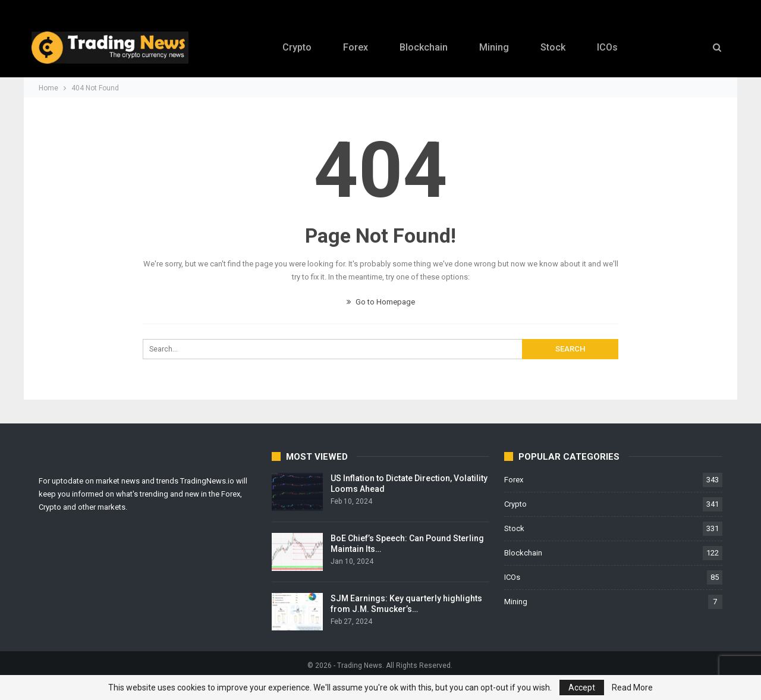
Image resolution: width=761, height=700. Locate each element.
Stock (553, 47)
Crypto (297, 47)
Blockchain (424, 47)
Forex (356, 47)
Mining (494, 47)
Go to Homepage (381, 302)
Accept (582, 688)
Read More (632, 688)
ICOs (607, 47)
